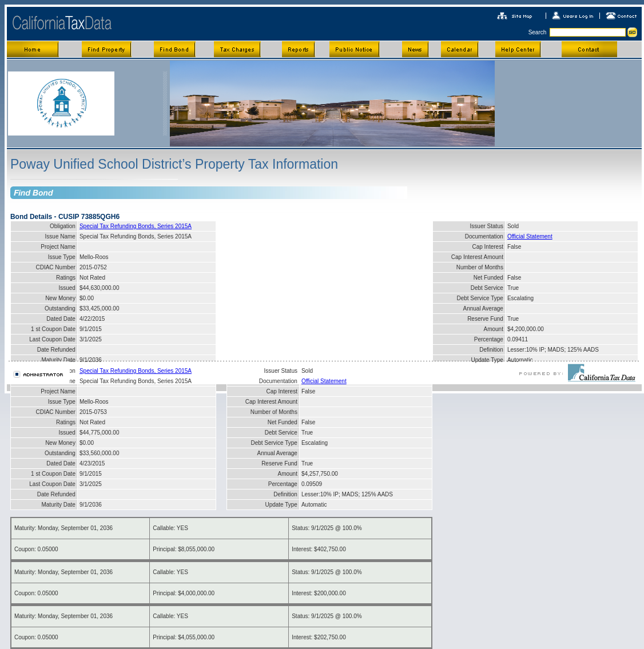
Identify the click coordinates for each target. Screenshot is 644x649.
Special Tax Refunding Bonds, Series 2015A (136, 226)
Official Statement (530, 236)
